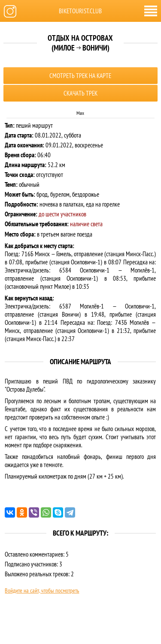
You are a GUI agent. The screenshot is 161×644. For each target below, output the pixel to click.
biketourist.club (80, 11)
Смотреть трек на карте (80, 76)
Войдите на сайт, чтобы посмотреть (42, 590)
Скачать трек (80, 93)
